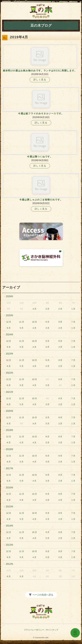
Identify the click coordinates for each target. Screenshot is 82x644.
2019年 (10, 430)
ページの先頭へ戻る (43, 595)
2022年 (10, 373)
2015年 (10, 507)
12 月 (9, 322)
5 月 (22, 328)
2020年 (10, 411)
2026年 (10, 296)
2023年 (10, 354)
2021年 (10, 392)
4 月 (35, 309)
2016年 (10, 488)
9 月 (47, 322)
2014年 (10, 526)
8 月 (60, 322)
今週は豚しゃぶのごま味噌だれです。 (41, 200)
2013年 (10, 545)
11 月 (21, 322)
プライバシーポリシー (34, 630)
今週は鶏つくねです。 (40, 157)
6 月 (9, 328)
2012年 (10, 564)
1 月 (73, 309)
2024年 (10, 335)
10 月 (34, 322)
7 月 (73, 322)
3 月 (47, 309)
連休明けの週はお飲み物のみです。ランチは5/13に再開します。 (40, 71)
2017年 (10, 468)
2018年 (10, 449)
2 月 (60, 309)
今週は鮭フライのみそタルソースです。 (41, 113)
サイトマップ (52, 630)
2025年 (10, 315)
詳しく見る (40, 80)
